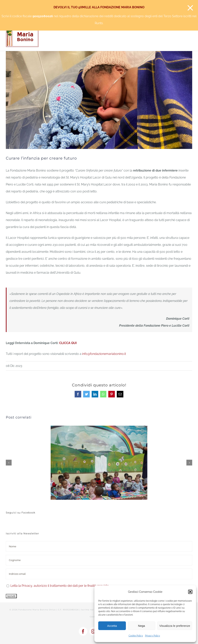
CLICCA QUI (68, 343)
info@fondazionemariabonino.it (104, 354)
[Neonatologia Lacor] (99, 100)
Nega (142, 626)
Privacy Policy (153, 636)
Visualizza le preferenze (175, 626)
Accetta (112, 626)
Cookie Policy (136, 636)
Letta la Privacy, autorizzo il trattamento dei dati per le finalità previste (60, 586)
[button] (190, 592)
